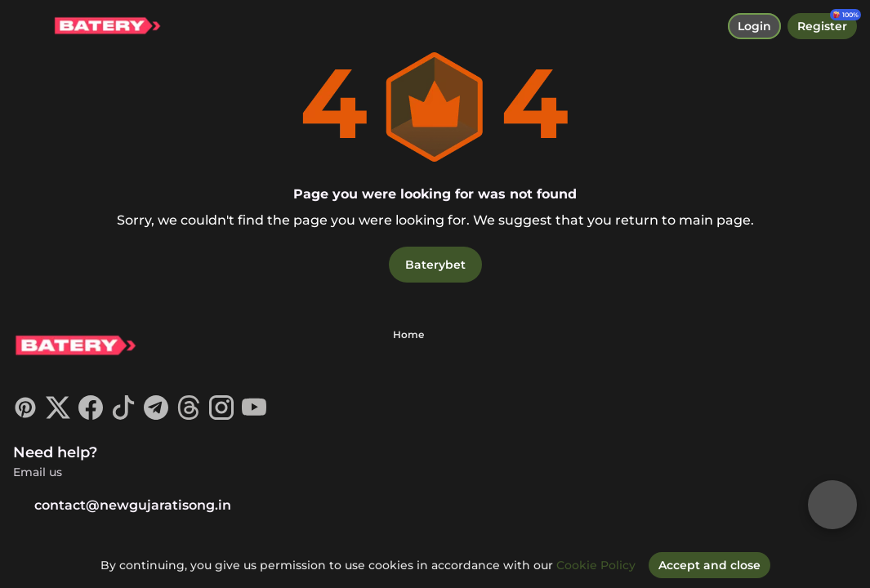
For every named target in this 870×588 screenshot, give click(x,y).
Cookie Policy (596, 565)
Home (408, 334)
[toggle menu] (26, 26)
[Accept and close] (709, 565)
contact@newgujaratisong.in (122, 505)
